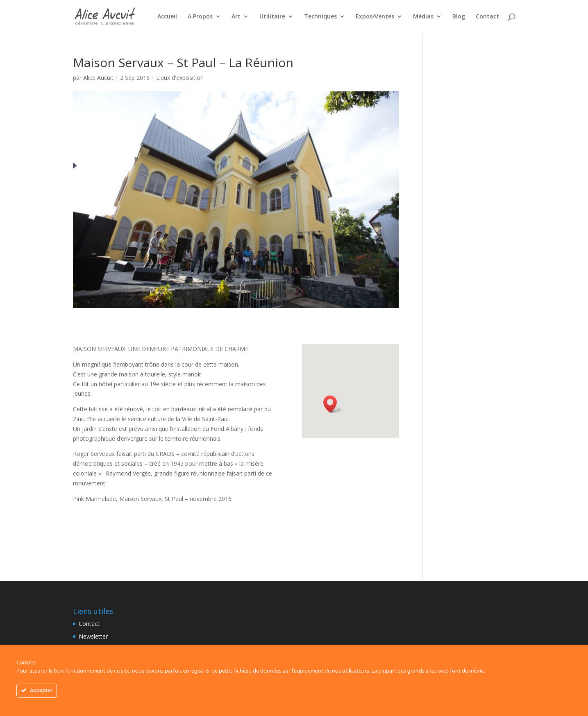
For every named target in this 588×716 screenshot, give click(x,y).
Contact (487, 17)
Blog (459, 17)
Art (236, 17)
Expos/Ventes (375, 17)
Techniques (320, 17)
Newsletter (93, 636)
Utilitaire (272, 17)
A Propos (200, 17)
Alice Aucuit (98, 78)
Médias (423, 17)
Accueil (167, 17)
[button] (333, 404)
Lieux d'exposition (180, 78)
